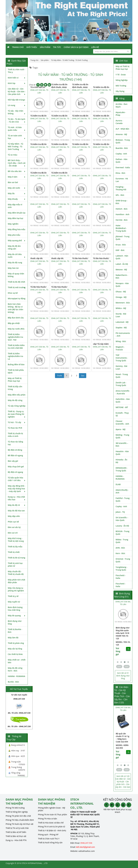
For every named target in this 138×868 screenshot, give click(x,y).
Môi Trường (121, 86)
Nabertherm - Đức (122, 276)
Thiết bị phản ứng (16, 643)
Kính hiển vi (17, 78)
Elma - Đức (120, 173)
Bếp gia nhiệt (14, 323)
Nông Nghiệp (122, 80)
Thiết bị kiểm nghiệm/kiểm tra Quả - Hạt (15, 337)
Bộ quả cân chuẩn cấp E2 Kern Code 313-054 (122, 738)
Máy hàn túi (13, 268)
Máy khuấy (17, 199)
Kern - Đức (120, 553)
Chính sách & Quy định (76, 47)
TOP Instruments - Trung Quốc (122, 358)
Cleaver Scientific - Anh (122, 422)
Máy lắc (17, 193)
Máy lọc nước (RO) (16, 329)
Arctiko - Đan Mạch (121, 105)
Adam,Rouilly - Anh (122, 491)
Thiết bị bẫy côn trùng (15, 388)
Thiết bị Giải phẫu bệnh (16, 371)
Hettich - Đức (122, 209)
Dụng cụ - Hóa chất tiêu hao (17, 498)
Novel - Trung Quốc (122, 376)
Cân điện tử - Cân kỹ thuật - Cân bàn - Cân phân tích (17, 91)
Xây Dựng (120, 91)
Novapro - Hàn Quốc (122, 285)
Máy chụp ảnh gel (16, 467)
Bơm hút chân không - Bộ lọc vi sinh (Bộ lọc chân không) (15, 308)
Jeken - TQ (120, 512)
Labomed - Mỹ (122, 322)
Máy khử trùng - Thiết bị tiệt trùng (16, 540)
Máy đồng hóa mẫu (17, 229)
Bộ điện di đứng (15, 450)
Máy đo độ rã (17, 505)
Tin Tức (57, 47)
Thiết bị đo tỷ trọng (17, 558)
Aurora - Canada (119, 122)
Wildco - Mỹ (121, 308)
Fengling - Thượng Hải (121, 188)
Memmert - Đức (123, 303)
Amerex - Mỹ (121, 134)
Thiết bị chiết (14, 552)
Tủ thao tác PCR (15, 428)
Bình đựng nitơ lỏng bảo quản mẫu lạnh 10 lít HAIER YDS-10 (122, 632)
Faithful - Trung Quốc (123, 500)
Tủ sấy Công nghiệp (17, 406)
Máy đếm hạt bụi (15, 218)
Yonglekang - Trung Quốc (121, 568)
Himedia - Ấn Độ (121, 461)
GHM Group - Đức (122, 202)
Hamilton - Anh (123, 214)
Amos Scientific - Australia (123, 392)
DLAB (118, 484)
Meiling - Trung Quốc (122, 436)
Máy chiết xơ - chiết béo (17, 661)
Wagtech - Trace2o (120, 348)
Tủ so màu (13, 155)
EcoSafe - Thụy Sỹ (122, 414)
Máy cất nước (17, 188)
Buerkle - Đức (122, 148)
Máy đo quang (17, 616)
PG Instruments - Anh (123, 334)
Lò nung (17, 105)
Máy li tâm (17, 177)
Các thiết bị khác (15, 654)
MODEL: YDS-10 (123, 639)
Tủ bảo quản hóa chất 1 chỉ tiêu (17, 479)
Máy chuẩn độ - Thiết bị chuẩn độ (16, 573)
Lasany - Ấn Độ (122, 526)
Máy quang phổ (17, 240)
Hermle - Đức (122, 220)
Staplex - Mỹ (121, 328)
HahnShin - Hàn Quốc (123, 400)
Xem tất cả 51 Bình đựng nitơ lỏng (123, 676)
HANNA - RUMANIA (17, 676)
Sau (83, 376)
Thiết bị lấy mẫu (15, 547)
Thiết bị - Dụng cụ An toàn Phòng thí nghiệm (17, 414)
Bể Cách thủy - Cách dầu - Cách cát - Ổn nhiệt (17, 163)
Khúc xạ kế (13, 293)
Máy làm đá (13, 638)
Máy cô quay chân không (16, 275)
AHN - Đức (120, 548)
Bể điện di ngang (15, 455)
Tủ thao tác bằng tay (15, 443)
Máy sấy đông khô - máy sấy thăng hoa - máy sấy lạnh (17, 489)
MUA (129, 643)
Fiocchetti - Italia (121, 577)
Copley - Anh (121, 154)
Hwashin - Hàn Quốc (122, 453)
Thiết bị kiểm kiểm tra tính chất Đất (16, 347)
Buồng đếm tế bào (16, 364)
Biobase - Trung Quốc (123, 141)
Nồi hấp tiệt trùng (17, 100)
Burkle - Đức (13, 682)
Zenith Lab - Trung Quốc (121, 384)
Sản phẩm (45, 47)
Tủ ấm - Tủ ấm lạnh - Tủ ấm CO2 (17, 120)
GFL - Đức (120, 195)
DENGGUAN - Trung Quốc (122, 469)
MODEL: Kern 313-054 (122, 747)
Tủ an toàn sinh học (17, 137)
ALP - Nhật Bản (122, 129)
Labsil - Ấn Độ (122, 264)
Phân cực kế (13, 522)
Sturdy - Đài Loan (121, 315)
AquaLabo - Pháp (121, 114)
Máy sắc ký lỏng (15, 649)
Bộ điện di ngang (15, 472)
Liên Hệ (95, 47)
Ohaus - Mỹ (121, 292)
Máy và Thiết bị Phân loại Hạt (15, 380)
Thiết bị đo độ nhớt (17, 282)
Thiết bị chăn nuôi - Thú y (17, 71)
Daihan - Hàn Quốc (122, 161)
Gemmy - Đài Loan (121, 367)
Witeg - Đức (121, 341)
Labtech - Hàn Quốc (122, 257)
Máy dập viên (14, 516)
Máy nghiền (13, 224)
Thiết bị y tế (13, 596)
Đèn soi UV (13, 533)
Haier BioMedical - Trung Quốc (121, 228)
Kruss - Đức (121, 245)
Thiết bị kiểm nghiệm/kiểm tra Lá (15, 356)
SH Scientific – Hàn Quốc (122, 519)
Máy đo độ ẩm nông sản (14, 247)
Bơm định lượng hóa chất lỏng (15, 609)
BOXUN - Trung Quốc (123, 533)
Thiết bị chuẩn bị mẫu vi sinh (15, 435)
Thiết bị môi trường (17, 287)
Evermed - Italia (123, 167)
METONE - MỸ (122, 407)
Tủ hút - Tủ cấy (17, 422)
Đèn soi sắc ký (14, 527)
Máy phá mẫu (14, 235)
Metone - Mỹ (121, 270)
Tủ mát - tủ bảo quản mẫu (17, 129)
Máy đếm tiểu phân (17, 395)
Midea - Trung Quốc (122, 541)
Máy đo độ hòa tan (16, 511)
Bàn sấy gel (13, 461)
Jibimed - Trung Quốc (123, 238)
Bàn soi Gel (13, 182)
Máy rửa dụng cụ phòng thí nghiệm (16, 589)
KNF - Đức (120, 250)
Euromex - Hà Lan (122, 180)
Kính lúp (17, 83)
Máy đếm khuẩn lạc (17, 213)
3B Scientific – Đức (122, 444)
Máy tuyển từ (14, 602)
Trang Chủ (18, 47)
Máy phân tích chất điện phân (17, 581)
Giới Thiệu (32, 47)
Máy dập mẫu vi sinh (15, 206)
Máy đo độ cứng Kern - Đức (15, 669)
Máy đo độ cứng (15, 400)
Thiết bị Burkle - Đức (15, 631)
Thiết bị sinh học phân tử (15, 565)
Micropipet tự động (17, 298)
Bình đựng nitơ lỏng (15, 622)
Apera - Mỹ (120, 429)
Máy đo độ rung (15, 262)
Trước (60, 376)
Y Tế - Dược (121, 75)
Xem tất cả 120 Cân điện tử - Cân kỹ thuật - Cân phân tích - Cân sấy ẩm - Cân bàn (123, 782)
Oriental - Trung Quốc (123, 560)
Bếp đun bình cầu (16, 318)
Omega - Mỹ (121, 297)
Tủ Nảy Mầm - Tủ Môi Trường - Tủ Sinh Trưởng (17, 146)
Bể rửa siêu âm (17, 171)
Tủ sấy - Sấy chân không (17, 112)
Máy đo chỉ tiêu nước (17, 256)
